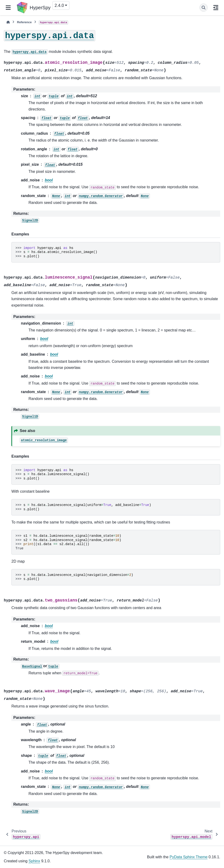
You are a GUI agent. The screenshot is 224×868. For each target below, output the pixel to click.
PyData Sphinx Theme (189, 857)
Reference (24, 22)
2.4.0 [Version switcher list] (59, 5)
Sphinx (34, 861)
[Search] (204, 8)
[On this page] (216, 8)
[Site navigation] (8, 8)
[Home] (8, 22)
